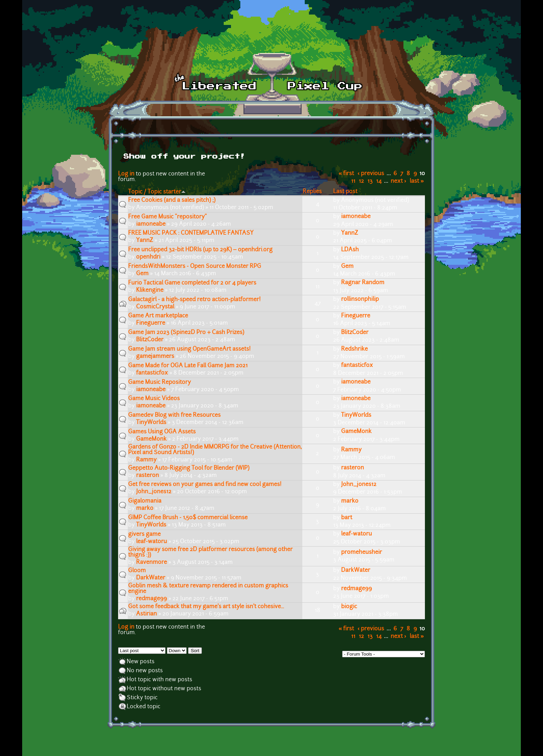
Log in (126, 174)
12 (361, 181)
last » (417, 181)
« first (346, 174)
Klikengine (150, 290)
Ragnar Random (363, 283)
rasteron (148, 476)
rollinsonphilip (360, 299)
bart (347, 518)
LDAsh (350, 250)
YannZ (145, 241)
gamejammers (155, 357)
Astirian (146, 614)
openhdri (148, 257)
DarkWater (151, 578)
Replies (312, 192)
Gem (142, 274)
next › (398, 181)
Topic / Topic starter (157, 192)
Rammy (146, 460)
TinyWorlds (151, 423)
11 (353, 181)
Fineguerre (151, 323)
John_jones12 (154, 492)
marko (145, 508)
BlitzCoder (150, 340)
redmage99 (152, 599)
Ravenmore (152, 562)
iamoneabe (151, 224)
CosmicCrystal (155, 307)
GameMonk (151, 439)
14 (379, 181)
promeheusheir (362, 552)
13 (370, 181)
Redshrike (354, 349)
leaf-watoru (152, 542)
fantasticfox (152, 373)
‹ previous (371, 174)
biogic (349, 607)
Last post (345, 192)
